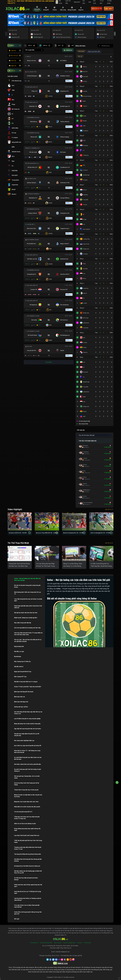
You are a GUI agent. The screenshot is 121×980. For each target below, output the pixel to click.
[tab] (37, 9)
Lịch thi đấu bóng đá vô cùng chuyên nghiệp (27, 719)
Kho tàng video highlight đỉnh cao (24, 740)
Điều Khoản (58, 943)
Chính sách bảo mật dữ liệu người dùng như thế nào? (28, 886)
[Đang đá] (49, 61)
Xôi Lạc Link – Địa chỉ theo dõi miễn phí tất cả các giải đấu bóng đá (28, 640)
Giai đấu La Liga (19, 651)
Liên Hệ (80, 943)
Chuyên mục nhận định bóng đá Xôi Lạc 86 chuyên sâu (27, 735)
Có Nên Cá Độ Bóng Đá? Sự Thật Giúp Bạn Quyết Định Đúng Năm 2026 (101, 566)
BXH (90, 2)
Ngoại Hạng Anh (19, 646)
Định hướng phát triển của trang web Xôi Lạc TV (28, 593)
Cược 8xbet (109, 9)
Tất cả (15, 71)
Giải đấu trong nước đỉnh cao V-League (26, 682)
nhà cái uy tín (97, 8)
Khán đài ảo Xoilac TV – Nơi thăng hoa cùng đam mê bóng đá (27, 751)
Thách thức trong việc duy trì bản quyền (26, 790)
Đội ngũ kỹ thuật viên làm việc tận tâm (26, 613)
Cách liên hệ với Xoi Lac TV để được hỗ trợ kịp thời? (28, 892)
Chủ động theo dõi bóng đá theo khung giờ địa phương (28, 860)
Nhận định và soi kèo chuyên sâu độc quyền (27, 807)
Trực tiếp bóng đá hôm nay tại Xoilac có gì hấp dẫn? (28, 600)
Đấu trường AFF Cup (20, 677)
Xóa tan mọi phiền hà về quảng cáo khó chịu (27, 628)
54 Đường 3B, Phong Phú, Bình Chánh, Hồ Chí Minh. (63, 946)
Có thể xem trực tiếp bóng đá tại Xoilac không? (26, 879)
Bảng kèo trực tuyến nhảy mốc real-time (26, 802)
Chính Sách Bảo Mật (46, 943)
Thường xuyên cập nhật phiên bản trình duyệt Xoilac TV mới (28, 848)
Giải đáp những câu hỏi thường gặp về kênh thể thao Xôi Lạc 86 (28, 872)
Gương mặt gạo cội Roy (21, 707)
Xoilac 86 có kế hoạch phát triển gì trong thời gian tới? (28, 913)
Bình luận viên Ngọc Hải (21, 702)
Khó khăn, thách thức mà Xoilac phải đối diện (27, 764)
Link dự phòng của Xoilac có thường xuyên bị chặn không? (28, 899)
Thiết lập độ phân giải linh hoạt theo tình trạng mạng (28, 841)
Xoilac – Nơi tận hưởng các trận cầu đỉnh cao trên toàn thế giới (27, 579)
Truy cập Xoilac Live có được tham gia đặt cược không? (27, 906)
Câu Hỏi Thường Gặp (69, 943)
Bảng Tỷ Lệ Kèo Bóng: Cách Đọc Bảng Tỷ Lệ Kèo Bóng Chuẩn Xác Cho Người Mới (73, 566)
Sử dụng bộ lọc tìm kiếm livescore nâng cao (27, 866)
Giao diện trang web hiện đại (23, 623)
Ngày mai (15, 66)
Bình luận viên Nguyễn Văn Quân (24, 692)
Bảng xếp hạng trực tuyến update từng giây (27, 724)
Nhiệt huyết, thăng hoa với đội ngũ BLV (26, 618)
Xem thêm (49, 362)
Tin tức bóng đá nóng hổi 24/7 (23, 812)
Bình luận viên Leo (20, 697)
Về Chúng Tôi (34, 943)
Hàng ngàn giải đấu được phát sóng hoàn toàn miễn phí (28, 607)
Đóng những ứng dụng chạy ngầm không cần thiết (27, 829)
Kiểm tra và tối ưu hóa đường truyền (25, 823)
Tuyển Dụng (87, 943)
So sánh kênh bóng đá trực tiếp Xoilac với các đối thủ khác (28, 758)
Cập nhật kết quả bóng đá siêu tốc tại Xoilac (28, 729)
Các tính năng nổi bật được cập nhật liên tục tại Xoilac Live (28, 713)
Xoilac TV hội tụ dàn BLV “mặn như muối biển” (28, 687)
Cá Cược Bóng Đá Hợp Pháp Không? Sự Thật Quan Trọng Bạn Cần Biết (45, 566)
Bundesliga (18, 656)
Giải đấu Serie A (19, 666)
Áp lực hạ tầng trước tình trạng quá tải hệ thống (27, 784)
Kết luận (17, 919)
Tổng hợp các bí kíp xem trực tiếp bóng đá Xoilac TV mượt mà (27, 818)
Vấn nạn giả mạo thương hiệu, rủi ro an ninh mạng (27, 777)
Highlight (77, 2)
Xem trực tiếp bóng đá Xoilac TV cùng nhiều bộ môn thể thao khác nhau (28, 634)
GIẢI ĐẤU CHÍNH (13, 76)
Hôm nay (15, 61)
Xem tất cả (109, 509)
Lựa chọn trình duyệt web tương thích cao (27, 835)
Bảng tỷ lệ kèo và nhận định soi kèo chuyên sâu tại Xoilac (28, 796)
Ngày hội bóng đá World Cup (23, 671)
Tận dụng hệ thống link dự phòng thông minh (27, 854)
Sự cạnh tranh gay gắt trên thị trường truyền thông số (28, 770)
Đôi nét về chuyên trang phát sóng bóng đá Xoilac (27, 586)
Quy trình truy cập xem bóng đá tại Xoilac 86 (28, 745)
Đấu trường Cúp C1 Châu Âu (23, 661)
